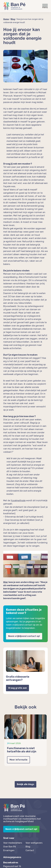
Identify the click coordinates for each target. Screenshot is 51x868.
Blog (13, 19)
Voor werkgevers (34, 843)
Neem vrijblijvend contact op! (24, 636)
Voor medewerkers (13, 843)
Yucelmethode (18, 501)
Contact (30, 850)
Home (6, 19)
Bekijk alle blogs (26, 784)
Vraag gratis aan (17, 688)
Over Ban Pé (10, 847)
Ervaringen (9, 850)
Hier (6, 582)
